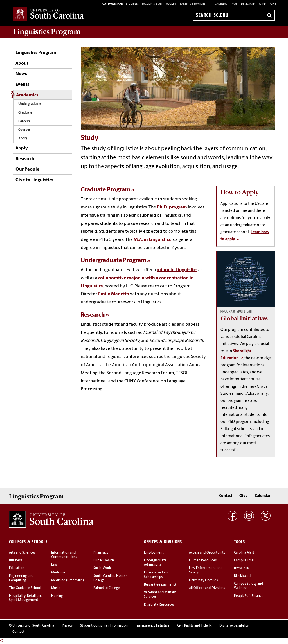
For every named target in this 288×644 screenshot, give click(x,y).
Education (17, 568)
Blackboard (242, 576)
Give (273, 4)
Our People (27, 169)
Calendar (222, 4)
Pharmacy (101, 553)
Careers (24, 121)
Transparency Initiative (152, 626)
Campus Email (245, 561)
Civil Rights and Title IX (194, 626)
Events (22, 85)
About (22, 64)
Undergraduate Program (113, 261)
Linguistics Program (36, 53)
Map (235, 4)
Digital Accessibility (234, 626)
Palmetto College (107, 588)
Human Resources (203, 561)
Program (47, 32)
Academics (27, 95)
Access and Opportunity (207, 553)
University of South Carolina (33, 626)
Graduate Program (105, 190)
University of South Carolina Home (48, 14)
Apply (263, 4)
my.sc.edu (242, 568)
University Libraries (203, 580)
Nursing (57, 596)
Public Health (104, 561)
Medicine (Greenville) (67, 580)
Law (54, 565)
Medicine (58, 573)
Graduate (25, 113)
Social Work (102, 568)
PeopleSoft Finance (249, 596)
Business (15, 561)
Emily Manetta (114, 294)
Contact (226, 496)
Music (56, 588)
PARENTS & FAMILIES (193, 4)
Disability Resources (159, 605)
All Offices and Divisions (207, 588)
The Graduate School (25, 588)
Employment (154, 553)
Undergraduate (30, 104)
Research (25, 159)
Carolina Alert (244, 553)
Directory (248, 4)
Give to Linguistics (34, 180)
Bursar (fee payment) (160, 585)
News (21, 74)
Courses (24, 130)
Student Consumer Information (104, 626)
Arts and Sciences (22, 553)
